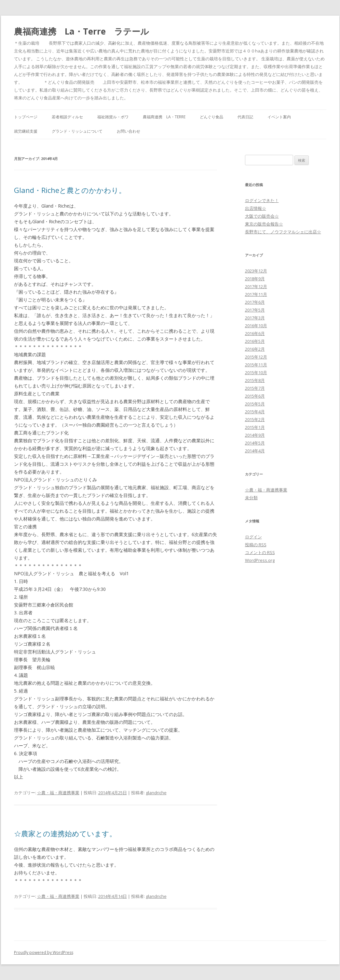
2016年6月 (255, 333)
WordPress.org (260, 560)
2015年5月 (255, 404)
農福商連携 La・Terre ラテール (82, 31)
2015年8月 (255, 380)
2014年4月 (255, 451)
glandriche (156, 793)
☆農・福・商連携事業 (58, 793)
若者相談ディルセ (67, 117)
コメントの (260, 552)
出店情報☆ (256, 208)
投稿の (256, 545)
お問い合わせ (129, 131)
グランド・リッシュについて (77, 131)
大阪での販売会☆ (262, 216)
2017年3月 (255, 318)
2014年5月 (255, 443)
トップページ (26, 117)
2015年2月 (255, 419)
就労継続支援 (26, 131)
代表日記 (245, 117)
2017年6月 (255, 302)
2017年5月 (255, 310)
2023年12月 (256, 271)
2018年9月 (255, 279)
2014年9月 (255, 435)
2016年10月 (256, 326)
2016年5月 (255, 341)
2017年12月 (256, 286)
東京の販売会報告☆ (264, 224)
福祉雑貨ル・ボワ (113, 117)
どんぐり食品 (211, 117)
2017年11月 (256, 294)
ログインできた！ (262, 200)
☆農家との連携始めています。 (65, 833)
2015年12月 (256, 357)
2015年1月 (255, 427)
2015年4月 (255, 412)
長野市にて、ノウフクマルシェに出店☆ (283, 232)
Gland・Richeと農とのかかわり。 (70, 190)
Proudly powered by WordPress (44, 952)
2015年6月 (255, 396)
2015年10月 (256, 373)
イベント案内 (279, 117)
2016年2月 (255, 349)
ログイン (253, 537)
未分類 (251, 498)
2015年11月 (256, 365)
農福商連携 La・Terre (164, 117)
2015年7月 (255, 388)
